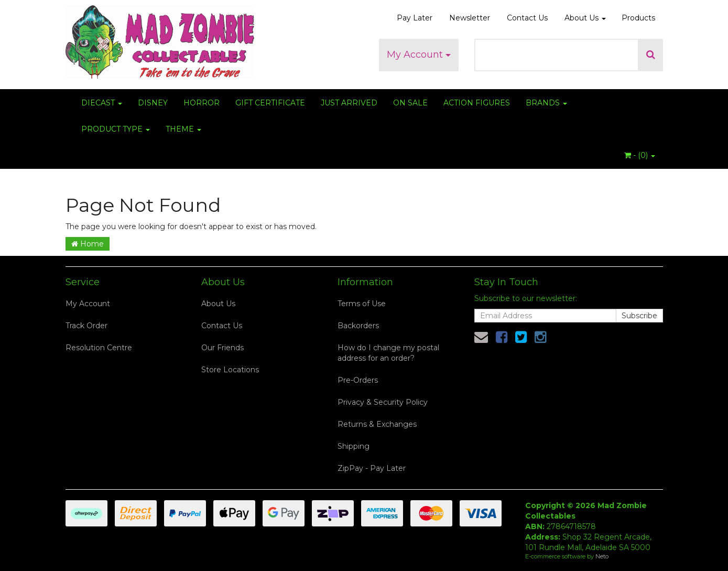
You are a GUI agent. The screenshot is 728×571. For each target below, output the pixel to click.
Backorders (358, 326)
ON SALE (410, 103)
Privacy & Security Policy (383, 402)
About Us (585, 18)
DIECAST (102, 103)
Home (88, 244)
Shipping (354, 446)
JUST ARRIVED (349, 103)
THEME (183, 129)
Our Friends (222, 348)
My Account (419, 55)
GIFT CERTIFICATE (270, 103)
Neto (602, 556)
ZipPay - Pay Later (372, 468)
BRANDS (546, 103)
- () (640, 155)
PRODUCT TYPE (116, 129)
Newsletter (470, 18)
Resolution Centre (99, 348)
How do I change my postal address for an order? (388, 353)
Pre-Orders (358, 380)
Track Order (86, 326)
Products (638, 18)
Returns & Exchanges (377, 424)
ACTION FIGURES (477, 103)
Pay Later (415, 18)
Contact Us (527, 18)
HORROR (202, 103)
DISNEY (153, 103)
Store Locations (230, 370)
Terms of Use (362, 304)
